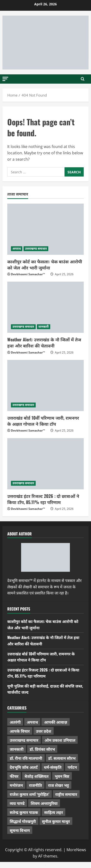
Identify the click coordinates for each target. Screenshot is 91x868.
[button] (5, 79)
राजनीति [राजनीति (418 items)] (35, 785)
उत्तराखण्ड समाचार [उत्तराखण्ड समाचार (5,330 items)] (24, 740)
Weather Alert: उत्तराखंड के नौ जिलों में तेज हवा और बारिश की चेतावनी (44, 342)
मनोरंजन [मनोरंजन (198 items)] (16, 785)
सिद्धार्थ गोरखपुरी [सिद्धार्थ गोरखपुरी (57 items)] (23, 821)
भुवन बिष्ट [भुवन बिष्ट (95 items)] (62, 776)
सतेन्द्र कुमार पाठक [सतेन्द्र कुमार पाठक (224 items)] (24, 812)
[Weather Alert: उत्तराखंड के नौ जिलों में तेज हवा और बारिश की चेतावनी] (45, 307)
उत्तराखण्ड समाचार (36, 249)
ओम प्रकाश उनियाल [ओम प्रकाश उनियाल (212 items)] (60, 740)
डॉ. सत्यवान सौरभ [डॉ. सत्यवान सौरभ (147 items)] (62, 758)
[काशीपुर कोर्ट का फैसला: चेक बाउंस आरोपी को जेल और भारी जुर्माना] (45, 229)
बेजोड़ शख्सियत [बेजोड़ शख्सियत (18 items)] (37, 776)
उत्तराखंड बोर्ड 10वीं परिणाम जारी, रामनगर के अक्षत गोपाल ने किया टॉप (43, 421)
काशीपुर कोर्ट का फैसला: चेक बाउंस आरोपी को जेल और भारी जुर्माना (45, 264)
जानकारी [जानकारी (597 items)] (17, 749)
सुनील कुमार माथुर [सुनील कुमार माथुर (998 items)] (56, 821)
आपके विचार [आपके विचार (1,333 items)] (20, 731)
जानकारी (44, 327)
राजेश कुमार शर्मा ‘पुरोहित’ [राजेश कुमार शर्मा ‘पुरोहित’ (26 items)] (29, 794)
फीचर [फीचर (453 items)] (14, 776)
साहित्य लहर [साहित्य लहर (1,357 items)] (54, 812)
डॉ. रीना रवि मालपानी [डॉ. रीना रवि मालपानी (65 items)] (26, 758)
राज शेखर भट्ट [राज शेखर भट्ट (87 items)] (58, 785)
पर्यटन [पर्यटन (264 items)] (72, 767)
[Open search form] (83, 79)
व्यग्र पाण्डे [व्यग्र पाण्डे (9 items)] (17, 803)
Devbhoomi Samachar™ (28, 274)
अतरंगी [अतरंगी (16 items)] (15, 722)
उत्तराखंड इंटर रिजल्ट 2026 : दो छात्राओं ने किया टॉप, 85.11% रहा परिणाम (43, 499)
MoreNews (76, 850)
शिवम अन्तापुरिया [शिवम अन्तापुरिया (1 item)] (44, 803)
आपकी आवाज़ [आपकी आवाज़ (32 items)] (55, 722)
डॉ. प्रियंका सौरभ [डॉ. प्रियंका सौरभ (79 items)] (42, 749)
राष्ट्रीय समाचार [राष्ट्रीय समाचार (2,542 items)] (66, 794)
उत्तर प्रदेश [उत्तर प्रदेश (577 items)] (44, 731)
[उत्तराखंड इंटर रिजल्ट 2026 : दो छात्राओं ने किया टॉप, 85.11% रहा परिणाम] (45, 464)
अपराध (17, 249)
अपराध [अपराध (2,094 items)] (32, 722)
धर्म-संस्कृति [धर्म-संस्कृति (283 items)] (53, 767)
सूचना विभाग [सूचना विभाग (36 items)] (20, 830)
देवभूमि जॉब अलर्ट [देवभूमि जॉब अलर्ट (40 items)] (24, 767)
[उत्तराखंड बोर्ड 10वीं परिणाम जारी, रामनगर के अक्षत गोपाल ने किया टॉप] (45, 385)
